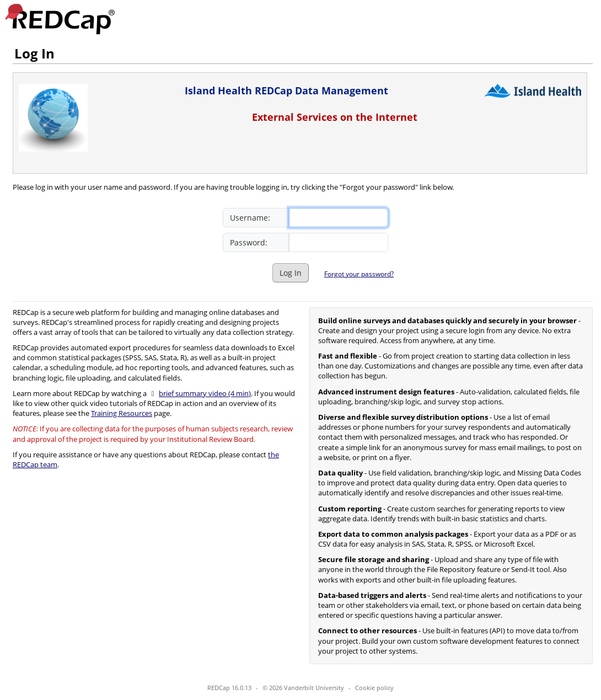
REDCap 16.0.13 (229, 688)
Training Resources (122, 413)
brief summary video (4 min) (205, 393)
